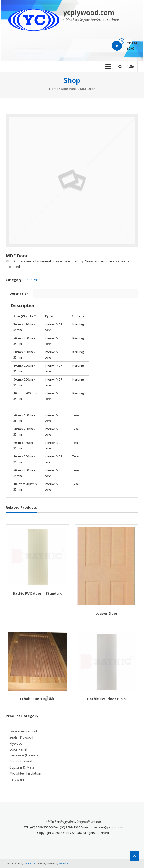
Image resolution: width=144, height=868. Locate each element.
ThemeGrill (30, 864)
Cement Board (21, 761)
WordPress (64, 864)
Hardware (17, 779)
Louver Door (107, 613)
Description (19, 294)
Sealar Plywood (21, 737)
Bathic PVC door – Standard (38, 593)
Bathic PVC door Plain (106, 699)
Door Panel (69, 89)
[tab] (19, 294)
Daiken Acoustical (23, 731)
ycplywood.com (89, 12)
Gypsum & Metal (22, 767)
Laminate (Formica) (24, 755)
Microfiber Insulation (25, 773)
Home (54, 89)
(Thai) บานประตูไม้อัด (38, 699)
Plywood (16, 743)
